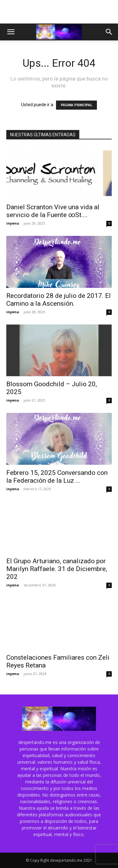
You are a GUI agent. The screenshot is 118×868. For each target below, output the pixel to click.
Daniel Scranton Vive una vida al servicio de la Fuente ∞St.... (53, 211)
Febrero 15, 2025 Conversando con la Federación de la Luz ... (57, 477)
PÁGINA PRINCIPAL (76, 105)
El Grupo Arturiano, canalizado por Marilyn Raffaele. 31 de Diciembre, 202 (57, 569)
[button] (11, 32)
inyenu (13, 223)
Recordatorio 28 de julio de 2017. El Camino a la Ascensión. (59, 300)
